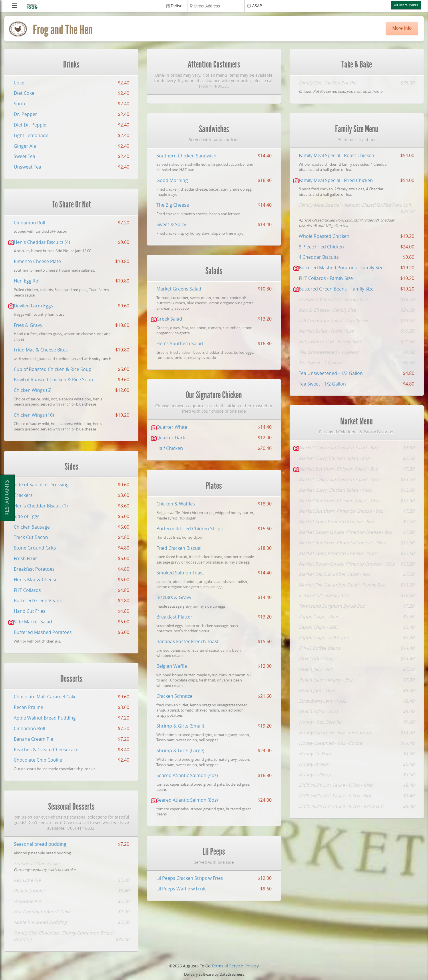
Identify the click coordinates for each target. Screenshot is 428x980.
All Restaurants (406, 5)
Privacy (252, 966)
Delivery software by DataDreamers (214, 974)
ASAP (257, 6)
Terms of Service (227, 966)
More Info (402, 28)
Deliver (177, 6)
